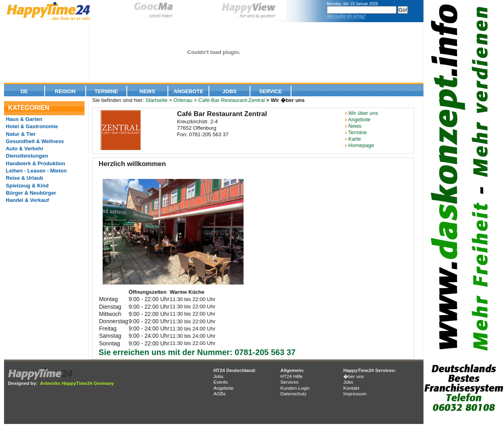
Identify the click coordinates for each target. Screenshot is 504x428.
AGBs (220, 394)
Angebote (188, 91)
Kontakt (351, 388)
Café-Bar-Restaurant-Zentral (232, 100)
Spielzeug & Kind (27, 186)
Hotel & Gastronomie (31, 126)
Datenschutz (293, 394)
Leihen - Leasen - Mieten (36, 171)
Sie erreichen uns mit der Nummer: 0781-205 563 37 (197, 352)
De (24, 91)
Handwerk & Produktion (35, 163)
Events (221, 382)
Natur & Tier (20, 134)
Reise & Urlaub (24, 178)
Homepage (361, 145)
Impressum (355, 394)
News (148, 91)
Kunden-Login (295, 388)
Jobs (229, 91)
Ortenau (183, 100)
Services (289, 382)
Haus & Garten (23, 119)
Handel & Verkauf (27, 200)
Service (271, 91)
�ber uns (354, 376)
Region (65, 91)
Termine (106, 91)
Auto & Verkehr (24, 149)
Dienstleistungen (26, 156)
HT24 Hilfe (291, 376)
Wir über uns (363, 113)
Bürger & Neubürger (30, 193)
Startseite (156, 100)
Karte (354, 139)
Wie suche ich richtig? (346, 16)
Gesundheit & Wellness (34, 141)
